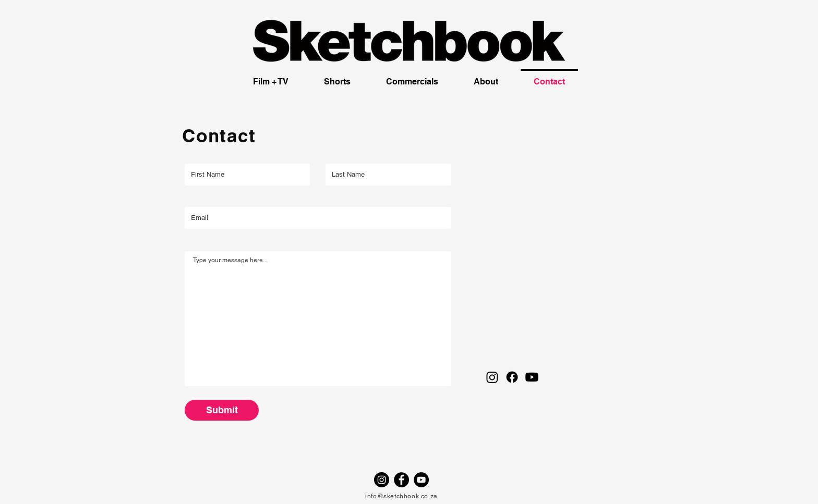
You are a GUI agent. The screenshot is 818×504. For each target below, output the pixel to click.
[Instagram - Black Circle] (382, 480)
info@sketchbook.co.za (401, 496)
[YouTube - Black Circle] (421, 480)
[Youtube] (532, 377)
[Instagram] (492, 377)
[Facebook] (512, 377)
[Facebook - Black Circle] (401, 480)
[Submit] (222, 410)
